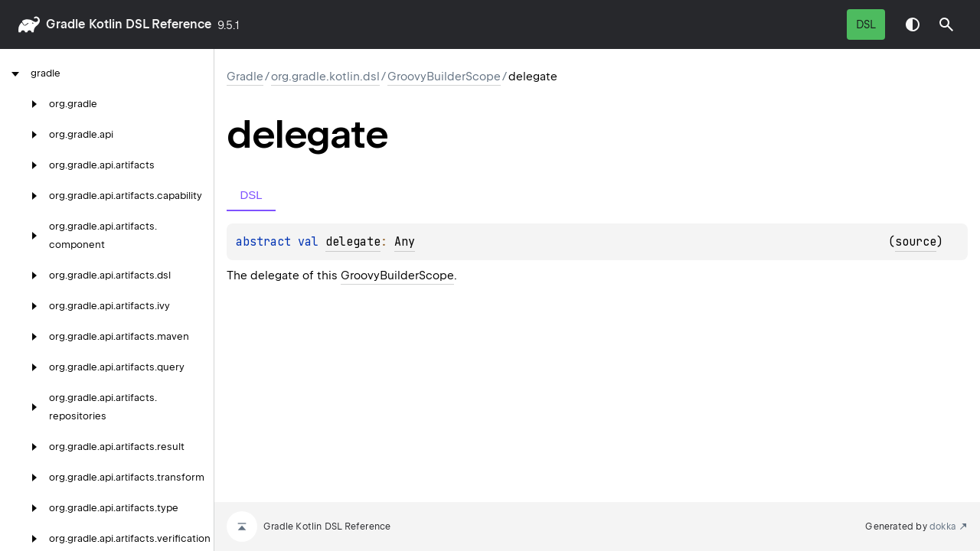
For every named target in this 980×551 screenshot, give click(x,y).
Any (405, 242)
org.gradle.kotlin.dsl (325, 77)
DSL (866, 24)
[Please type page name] (946, 24)
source (916, 242)
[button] (946, 24)
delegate (353, 242)
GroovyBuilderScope (444, 77)
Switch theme (913, 24)
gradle (65, 24)
